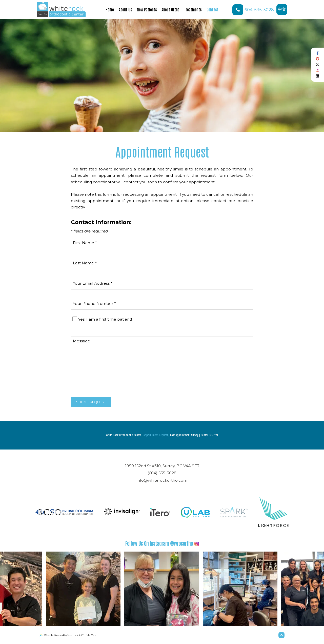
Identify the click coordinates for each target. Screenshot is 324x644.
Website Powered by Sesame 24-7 (62, 635)
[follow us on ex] (317, 65)
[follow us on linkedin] (317, 76)
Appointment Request (156, 435)
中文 (283, 11)
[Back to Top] (281, 635)
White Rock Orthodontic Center (124, 435)
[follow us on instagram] (317, 70)
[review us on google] (317, 59)
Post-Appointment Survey (184, 435)
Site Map (91, 635)
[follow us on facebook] (317, 53)
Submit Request (91, 402)
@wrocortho (162, 543)
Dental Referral (209, 435)
